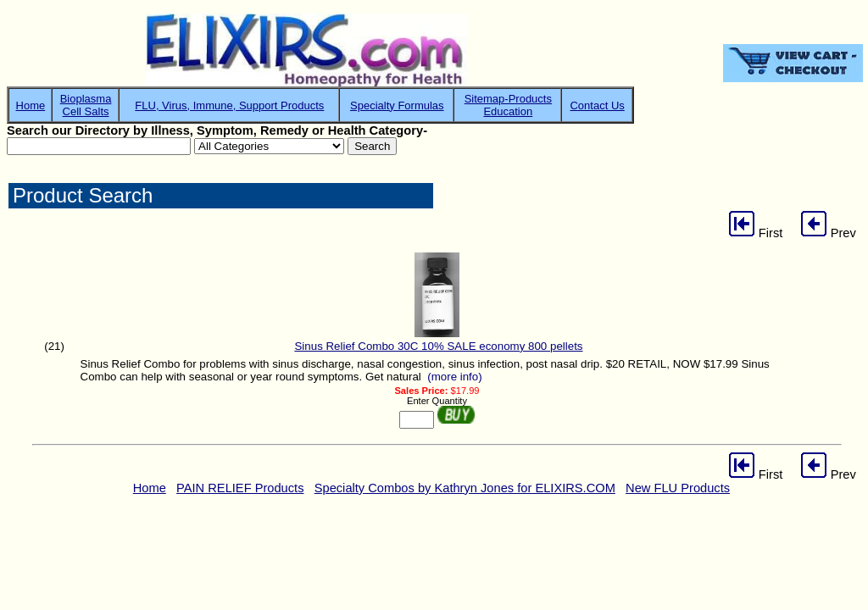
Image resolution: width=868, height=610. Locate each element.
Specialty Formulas (397, 105)
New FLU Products (678, 488)
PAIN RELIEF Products (240, 488)
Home (31, 105)
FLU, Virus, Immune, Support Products (229, 105)
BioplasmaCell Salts (86, 105)
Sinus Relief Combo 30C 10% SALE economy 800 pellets (438, 346)
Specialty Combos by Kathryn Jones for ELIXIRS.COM (465, 488)
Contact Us (597, 105)
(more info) (454, 377)
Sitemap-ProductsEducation (508, 105)
